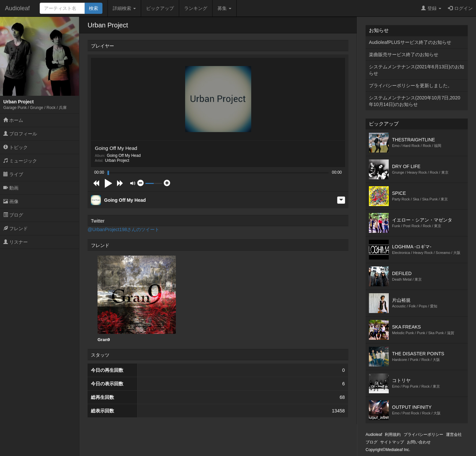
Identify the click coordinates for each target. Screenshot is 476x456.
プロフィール (20, 134)
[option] (137, 299)
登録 (431, 8)
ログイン (460, 8)
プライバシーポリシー (423, 435)
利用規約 (393, 435)
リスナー (16, 242)
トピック (16, 147)
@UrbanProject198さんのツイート (123, 229)
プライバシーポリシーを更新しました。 (411, 86)
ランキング (196, 8)
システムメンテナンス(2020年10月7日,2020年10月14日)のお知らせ (415, 101)
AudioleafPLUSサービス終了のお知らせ (410, 42)
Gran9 (137, 299)
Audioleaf (17, 8)
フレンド (16, 228)
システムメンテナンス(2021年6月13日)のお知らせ (416, 70)
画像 (11, 201)
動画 (11, 188)
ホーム (13, 120)
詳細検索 (124, 8)
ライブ (13, 174)
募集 (224, 8)
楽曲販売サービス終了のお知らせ (404, 54)
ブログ (13, 215)
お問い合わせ (419, 442)
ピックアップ (160, 8)
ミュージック (20, 161)
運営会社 (454, 435)
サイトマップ (392, 442)
